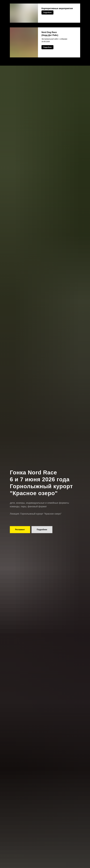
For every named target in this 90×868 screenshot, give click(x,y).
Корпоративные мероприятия (57, 8)
